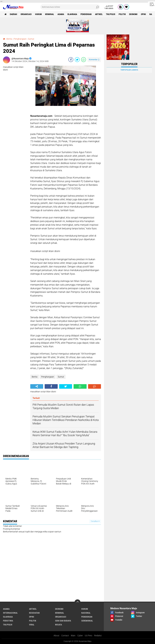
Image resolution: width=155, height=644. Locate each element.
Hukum (39, 14)
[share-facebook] (71, 60)
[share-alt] (37, 386)
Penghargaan (20, 39)
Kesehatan (34, 613)
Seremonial (87, 621)
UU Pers (88, 636)
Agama (61, 14)
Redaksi (98, 636)
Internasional (10, 613)
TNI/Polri (111, 14)
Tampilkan (95, 521)
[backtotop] (77, 602)
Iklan (73, 636)
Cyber (80, 636)
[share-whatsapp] (84, 60)
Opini (144, 14)
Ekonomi (134, 14)
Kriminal (50, 14)
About (56, 636)
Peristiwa (8, 621)
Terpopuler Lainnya (129, 70)
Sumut (31, 39)
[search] (70, 7)
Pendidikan (87, 14)
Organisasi (26, 14)
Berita (9, 39)
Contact (65, 636)
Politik (123, 14)
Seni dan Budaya (63, 621)
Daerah (14, 14)
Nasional (86, 613)
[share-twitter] (77, 60)
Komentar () (94, 60)
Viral (32, 625)
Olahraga (73, 14)
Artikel (99, 14)
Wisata (59, 625)
